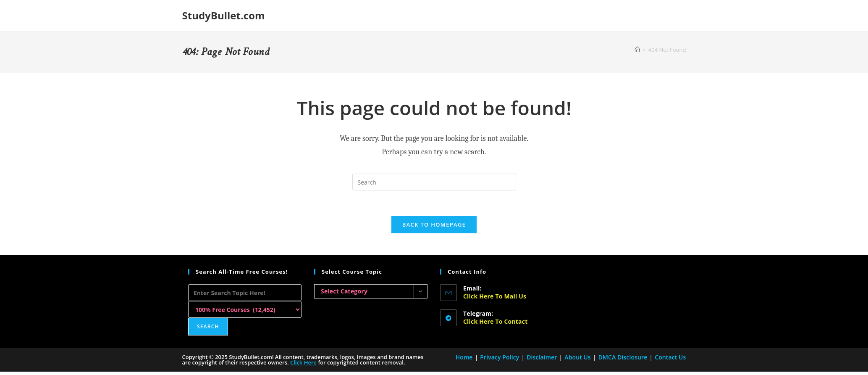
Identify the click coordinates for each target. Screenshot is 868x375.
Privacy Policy (500, 357)
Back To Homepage (434, 224)
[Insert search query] (434, 182)
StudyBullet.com (224, 15)
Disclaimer (542, 357)
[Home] (637, 50)
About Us (578, 357)
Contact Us (670, 357)
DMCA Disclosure (623, 357)
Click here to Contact (495, 321)
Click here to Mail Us (495, 296)
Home (464, 357)
